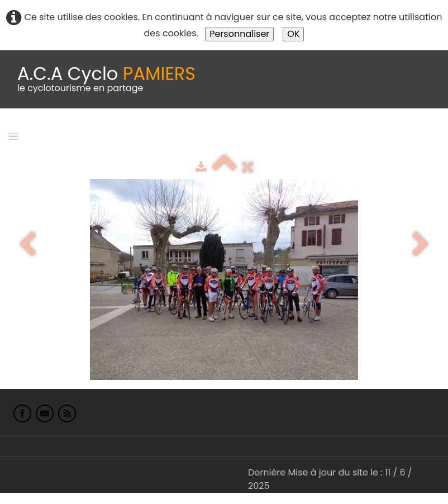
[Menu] (13, 135)
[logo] (106, 79)
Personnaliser (239, 34)
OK (293, 34)
